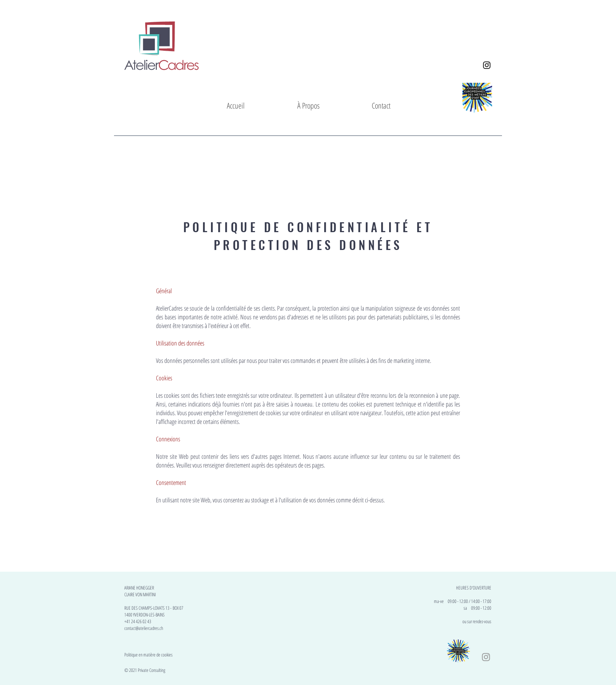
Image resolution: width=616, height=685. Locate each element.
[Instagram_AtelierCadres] (487, 65)
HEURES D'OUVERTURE (474, 588)
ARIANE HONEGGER (139, 588)
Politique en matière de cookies (149, 655)
